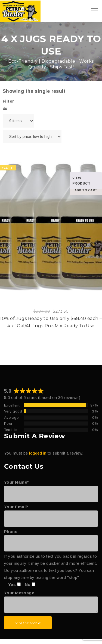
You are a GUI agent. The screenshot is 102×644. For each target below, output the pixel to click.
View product (81, 181)
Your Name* (51, 488)
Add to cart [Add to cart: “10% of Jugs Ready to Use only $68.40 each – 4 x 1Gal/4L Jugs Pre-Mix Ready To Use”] (86, 190)
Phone (51, 537)
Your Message (51, 602)
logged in (38, 453)
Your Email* (51, 513)
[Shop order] (32, 137)
